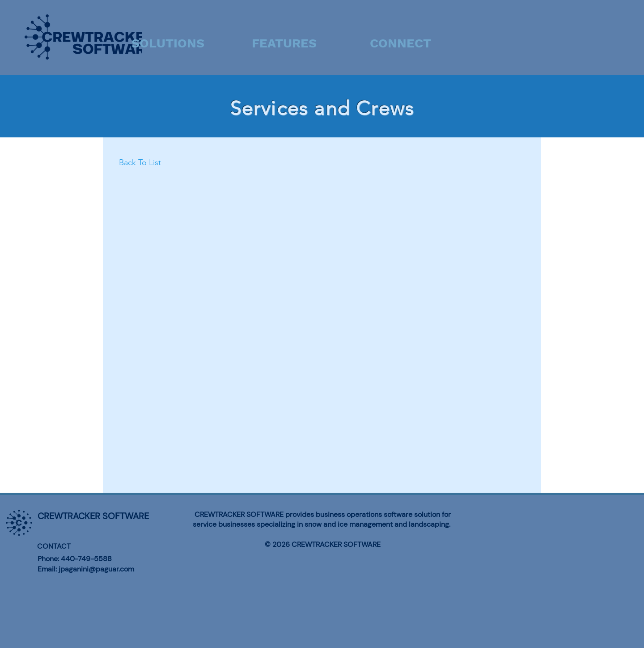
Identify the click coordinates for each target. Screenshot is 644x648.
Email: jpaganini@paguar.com (86, 569)
